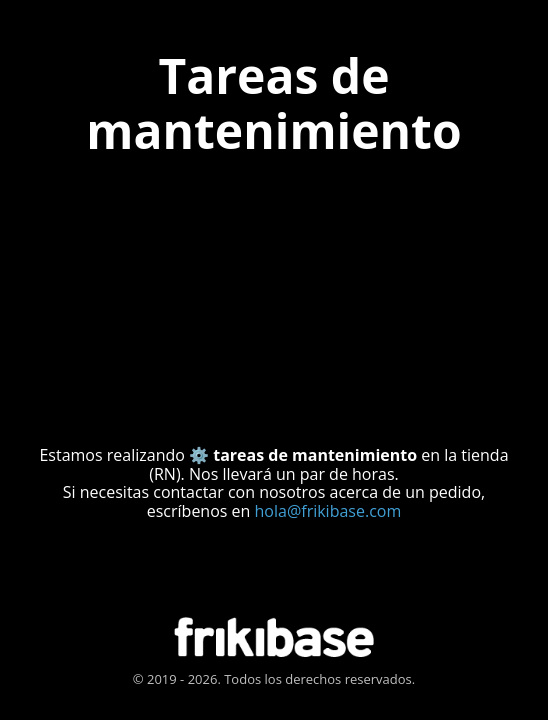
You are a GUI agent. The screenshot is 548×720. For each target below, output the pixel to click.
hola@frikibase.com (328, 511)
